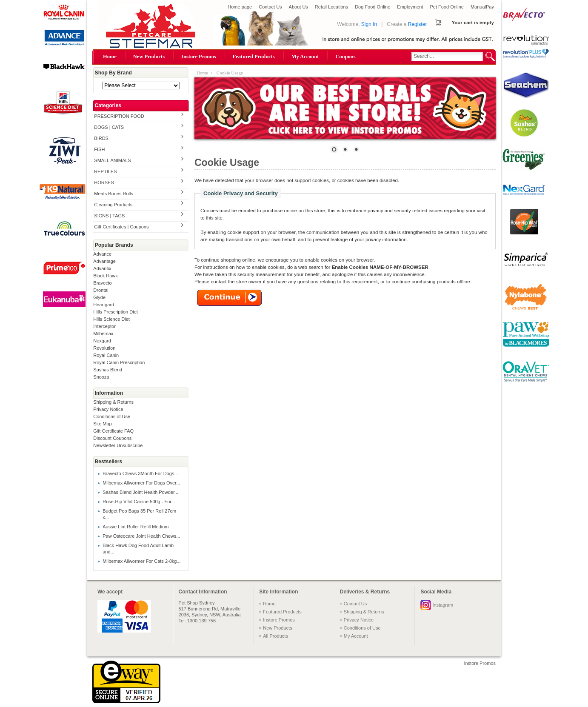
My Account (305, 57)
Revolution (104, 348)
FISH (99, 149)
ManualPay (482, 7)
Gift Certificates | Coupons (121, 227)
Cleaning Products (113, 205)
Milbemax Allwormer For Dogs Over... (141, 483)
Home (110, 57)
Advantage (104, 261)
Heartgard (104, 305)
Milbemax (103, 334)
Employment (410, 7)
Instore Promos (199, 57)
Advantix (102, 268)
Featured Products (254, 57)
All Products (275, 636)
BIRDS (101, 138)
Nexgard (102, 341)
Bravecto (102, 283)
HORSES (104, 182)
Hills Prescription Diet (116, 312)
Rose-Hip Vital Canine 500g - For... (139, 502)
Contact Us (270, 7)
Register (418, 24)
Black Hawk (105, 276)
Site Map (102, 424)
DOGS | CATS (109, 127)
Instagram (443, 605)
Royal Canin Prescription (119, 362)
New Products (149, 57)
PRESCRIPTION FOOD (119, 116)
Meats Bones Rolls (114, 194)
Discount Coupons (112, 438)
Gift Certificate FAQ (113, 431)
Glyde (99, 297)
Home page (240, 7)
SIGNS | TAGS (109, 216)
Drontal (101, 290)
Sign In (369, 24)
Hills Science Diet (111, 319)
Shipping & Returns (113, 402)
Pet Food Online (447, 7)
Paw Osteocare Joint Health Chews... (141, 536)
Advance (102, 254)
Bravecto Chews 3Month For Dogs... (140, 473)
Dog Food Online (372, 7)
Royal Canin (106, 355)
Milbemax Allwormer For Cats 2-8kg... (141, 561)
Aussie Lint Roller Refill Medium (136, 527)
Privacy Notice (108, 409)
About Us (298, 7)
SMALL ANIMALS (112, 160)
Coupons (345, 57)
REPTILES (105, 171)
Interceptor (104, 326)
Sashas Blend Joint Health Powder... (140, 492)
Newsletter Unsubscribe (118, 445)
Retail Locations (331, 7)
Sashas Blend (108, 370)
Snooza (101, 377)
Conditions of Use (112, 416)
